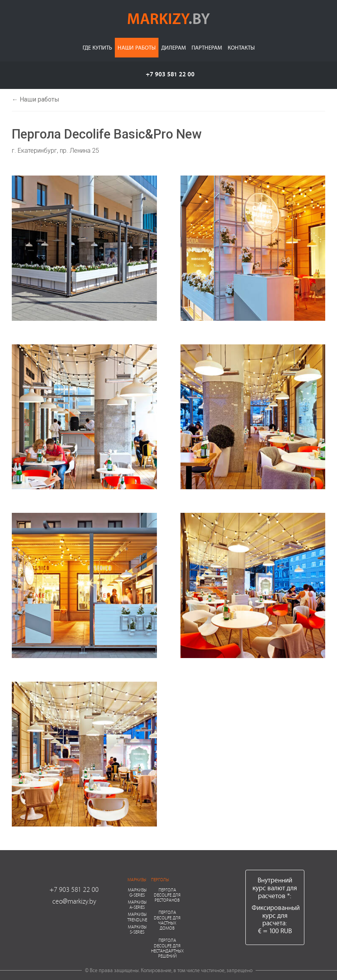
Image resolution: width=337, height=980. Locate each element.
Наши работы (137, 47)
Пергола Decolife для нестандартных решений (167, 948)
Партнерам (207, 47)
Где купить (97, 47)
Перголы (160, 879)
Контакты (241, 47)
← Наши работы (36, 99)
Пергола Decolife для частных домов (167, 920)
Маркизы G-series (137, 892)
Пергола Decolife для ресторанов (167, 895)
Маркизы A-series (137, 904)
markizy (168, 18)
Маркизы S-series (137, 929)
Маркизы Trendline (137, 917)
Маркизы (137, 879)
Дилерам (174, 47)
